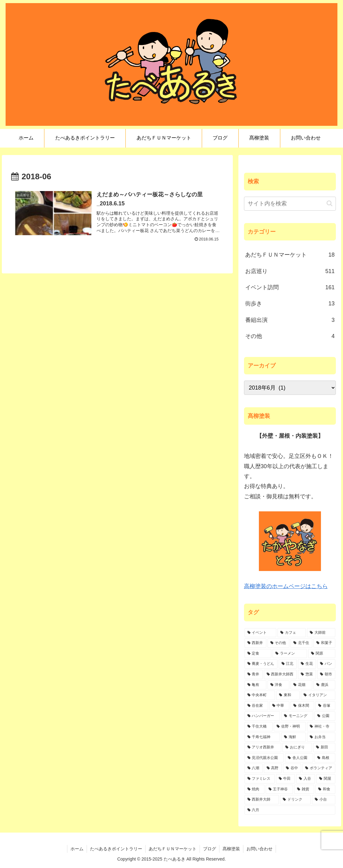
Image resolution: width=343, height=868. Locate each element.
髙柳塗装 (231, 849)
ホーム (77, 849)
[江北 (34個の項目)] (288, 664)
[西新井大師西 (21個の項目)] (280, 674)
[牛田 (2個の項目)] (285, 779)
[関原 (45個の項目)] (322, 654)
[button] (329, 203)
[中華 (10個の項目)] (279, 706)
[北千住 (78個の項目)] (301, 643)
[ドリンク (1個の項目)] (295, 800)
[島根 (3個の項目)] (325, 758)
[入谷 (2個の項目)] (306, 779)
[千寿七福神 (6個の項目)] (262, 737)
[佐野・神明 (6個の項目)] (290, 727)
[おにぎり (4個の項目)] (297, 747)
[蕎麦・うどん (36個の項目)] (261, 664)
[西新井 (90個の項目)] (255, 643)
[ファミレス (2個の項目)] (260, 779)
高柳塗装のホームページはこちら (286, 586)
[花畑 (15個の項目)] (301, 685)
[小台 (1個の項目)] (324, 800)
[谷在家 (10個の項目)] (256, 706)
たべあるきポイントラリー (116, 849)
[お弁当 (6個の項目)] (321, 737)
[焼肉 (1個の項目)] (255, 789)
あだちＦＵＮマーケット (173, 849)
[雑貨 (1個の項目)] (304, 789)
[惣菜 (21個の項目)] (307, 674)
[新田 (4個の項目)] (324, 747)
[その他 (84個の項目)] (278, 643)
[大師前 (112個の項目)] (321, 633)
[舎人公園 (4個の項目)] (299, 758)
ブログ (210, 849)
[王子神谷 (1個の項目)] (279, 789)
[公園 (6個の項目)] (325, 716)
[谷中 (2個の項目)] (292, 768)
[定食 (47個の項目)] (258, 654)
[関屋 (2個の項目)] (326, 779)
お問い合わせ (260, 849)
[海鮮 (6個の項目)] (293, 737)
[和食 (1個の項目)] (325, 789)
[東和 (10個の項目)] (288, 695)
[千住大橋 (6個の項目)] (259, 727)
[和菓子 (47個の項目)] (324, 643)
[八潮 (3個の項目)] (254, 768)
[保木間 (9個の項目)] (302, 706)
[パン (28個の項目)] (326, 664)
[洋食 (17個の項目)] (278, 685)
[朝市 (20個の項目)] (326, 674)
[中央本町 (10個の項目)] (260, 695)
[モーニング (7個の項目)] (297, 716)
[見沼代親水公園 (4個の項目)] (264, 758)
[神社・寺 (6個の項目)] (321, 727)
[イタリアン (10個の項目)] (318, 695)
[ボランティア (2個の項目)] (319, 768)
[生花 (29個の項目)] (307, 664)
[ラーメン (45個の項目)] (290, 654)
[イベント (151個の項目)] (261, 633)
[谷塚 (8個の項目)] (325, 706)
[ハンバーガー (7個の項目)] (262, 716)
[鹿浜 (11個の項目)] (324, 685)
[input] (290, 204)
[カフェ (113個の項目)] (292, 633)
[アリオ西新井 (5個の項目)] (263, 747)
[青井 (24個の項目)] (254, 674)
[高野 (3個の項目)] (273, 768)
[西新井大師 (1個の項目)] (262, 800)
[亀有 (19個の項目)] (255, 685)
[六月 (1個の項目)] (290, 810)
